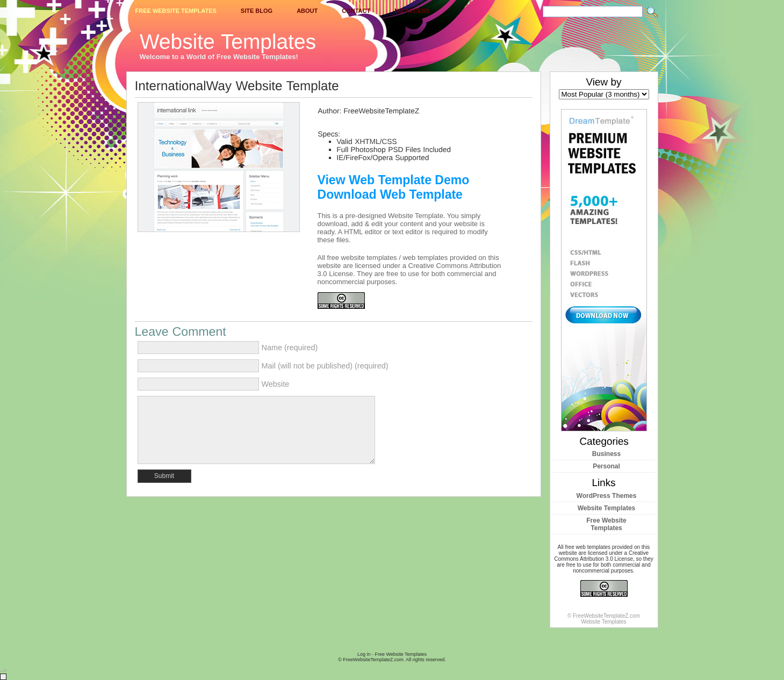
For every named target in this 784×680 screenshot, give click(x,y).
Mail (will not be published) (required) (325, 366)
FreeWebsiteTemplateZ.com (373, 660)
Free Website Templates (176, 11)
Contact (356, 11)
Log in (364, 654)
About (307, 11)
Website (276, 384)
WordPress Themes (607, 496)
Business (606, 454)
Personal (606, 466)
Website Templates (607, 508)
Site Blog (257, 11)
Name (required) (290, 348)
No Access (412, 11)
